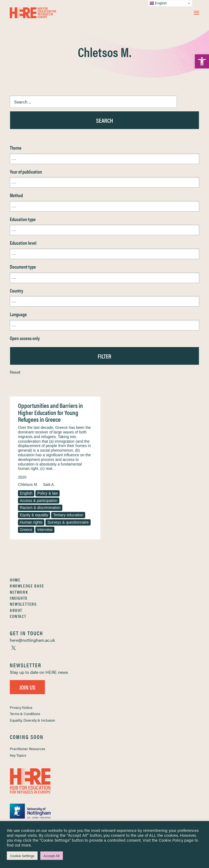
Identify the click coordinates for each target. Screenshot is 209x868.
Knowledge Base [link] (27, 586)
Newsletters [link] (23, 604)
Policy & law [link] (47, 493)
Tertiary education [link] (68, 515)
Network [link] (19, 592)
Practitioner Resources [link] (27, 749)
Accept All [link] (52, 856)
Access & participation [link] (39, 501)
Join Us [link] (27, 687)
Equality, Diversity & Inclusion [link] (32, 720)
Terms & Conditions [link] (25, 714)
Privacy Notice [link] (21, 707)
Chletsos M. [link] (28, 485)
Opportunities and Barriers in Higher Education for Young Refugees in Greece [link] (50, 412)
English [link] (26, 493)
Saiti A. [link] (49, 485)
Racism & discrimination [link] (40, 508)
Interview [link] (45, 530)
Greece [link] (26, 530)
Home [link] (15, 580)
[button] (196, 13)
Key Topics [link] (18, 755)
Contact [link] (18, 616)
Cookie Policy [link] (171, 840)
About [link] (16, 610)
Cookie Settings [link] (22, 856)
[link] (202, 61)
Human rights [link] (31, 522)
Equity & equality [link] (34, 515)
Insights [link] (19, 598)
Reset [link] (15, 372)
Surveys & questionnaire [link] (68, 522)
